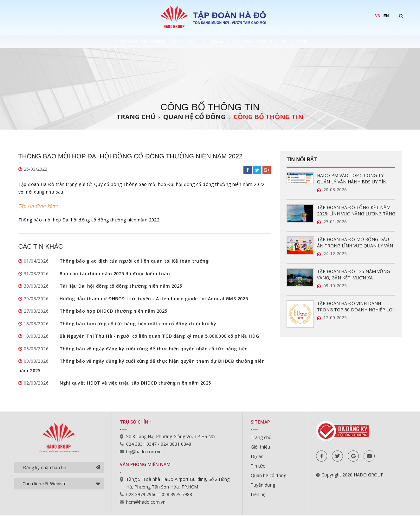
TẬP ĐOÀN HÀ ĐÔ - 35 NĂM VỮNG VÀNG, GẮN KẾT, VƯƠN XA (353, 274)
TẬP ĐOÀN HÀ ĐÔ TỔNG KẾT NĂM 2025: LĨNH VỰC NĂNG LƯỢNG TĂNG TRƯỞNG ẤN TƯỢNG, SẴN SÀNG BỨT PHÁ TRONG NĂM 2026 (356, 211)
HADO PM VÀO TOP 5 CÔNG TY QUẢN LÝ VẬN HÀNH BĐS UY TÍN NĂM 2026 (352, 179)
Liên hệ (343, 42)
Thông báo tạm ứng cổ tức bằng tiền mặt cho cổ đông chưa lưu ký (138, 324)
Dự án (163, 42)
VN (378, 16)
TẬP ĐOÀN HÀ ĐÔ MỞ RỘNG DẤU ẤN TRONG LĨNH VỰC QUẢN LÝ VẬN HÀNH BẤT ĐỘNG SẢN (355, 243)
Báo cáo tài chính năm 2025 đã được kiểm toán (115, 274)
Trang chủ (81, 42)
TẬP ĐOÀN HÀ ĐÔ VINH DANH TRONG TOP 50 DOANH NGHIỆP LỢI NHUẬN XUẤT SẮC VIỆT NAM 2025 (355, 307)
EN (386, 16)
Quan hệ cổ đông (247, 42)
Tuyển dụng (302, 42)
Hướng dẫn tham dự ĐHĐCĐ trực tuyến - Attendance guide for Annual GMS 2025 (154, 299)
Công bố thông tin (268, 117)
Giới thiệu (125, 42)
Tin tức (198, 42)
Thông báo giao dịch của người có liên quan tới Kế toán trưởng (134, 261)
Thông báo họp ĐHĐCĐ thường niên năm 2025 (113, 312)
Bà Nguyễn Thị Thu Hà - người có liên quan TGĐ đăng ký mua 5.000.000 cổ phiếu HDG (159, 337)
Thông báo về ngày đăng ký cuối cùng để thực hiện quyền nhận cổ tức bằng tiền (154, 350)
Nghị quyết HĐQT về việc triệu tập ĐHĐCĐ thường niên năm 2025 (135, 384)
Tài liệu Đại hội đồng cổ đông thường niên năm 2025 (121, 286)
